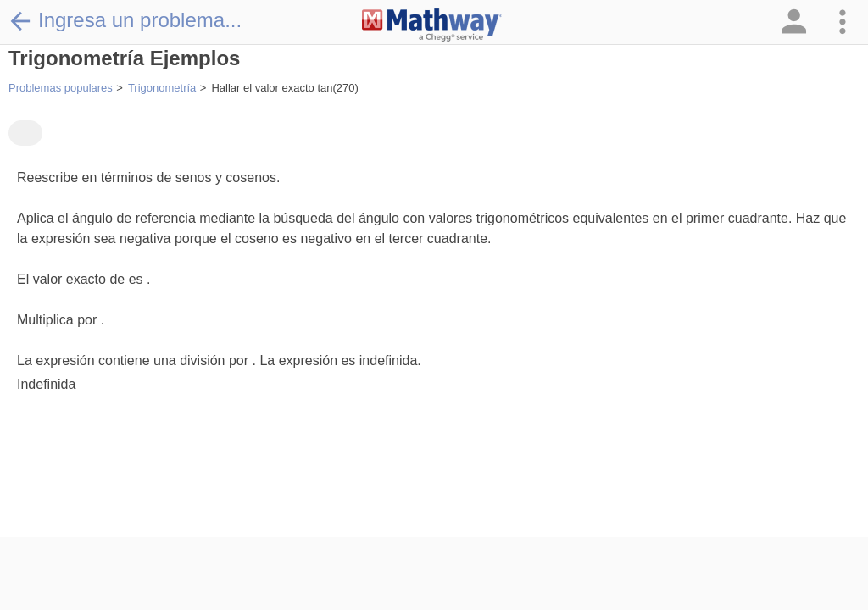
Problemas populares (61, 88)
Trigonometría (162, 88)
